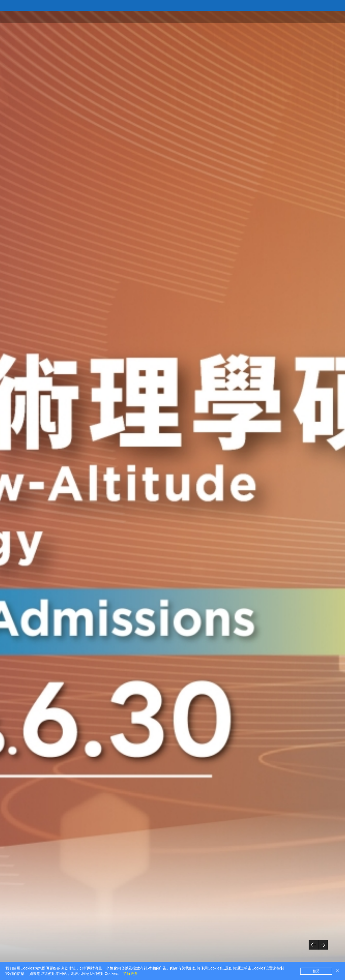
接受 (316, 971)
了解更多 (130, 974)
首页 (225, 16)
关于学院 (245, 16)
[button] (313, 945)
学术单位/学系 (274, 16)
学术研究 (303, 16)
